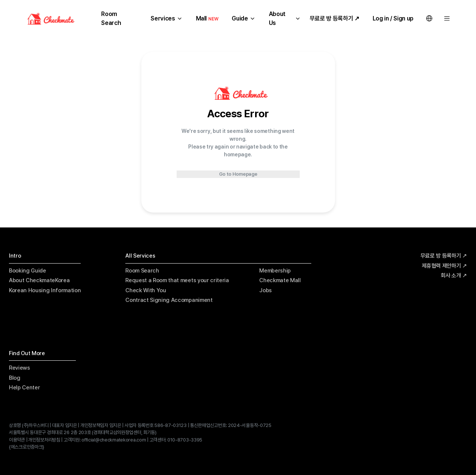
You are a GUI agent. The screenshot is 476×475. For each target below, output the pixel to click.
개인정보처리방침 (44, 440)
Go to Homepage (238, 174)
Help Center (24, 388)
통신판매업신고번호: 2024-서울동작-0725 (231, 425)
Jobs (266, 290)
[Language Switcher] (429, 19)
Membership (275, 271)
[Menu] (447, 19)
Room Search (142, 271)
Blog (15, 378)
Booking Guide (28, 271)
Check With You (146, 290)
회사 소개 (454, 276)
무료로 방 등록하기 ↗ (335, 18)
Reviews (20, 368)
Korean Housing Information (45, 290)
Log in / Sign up (393, 18)
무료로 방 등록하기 (444, 256)
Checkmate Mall (280, 280)
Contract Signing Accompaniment (169, 300)
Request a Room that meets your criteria (177, 280)
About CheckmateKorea (39, 280)
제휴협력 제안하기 (444, 266)
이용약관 (17, 440)
